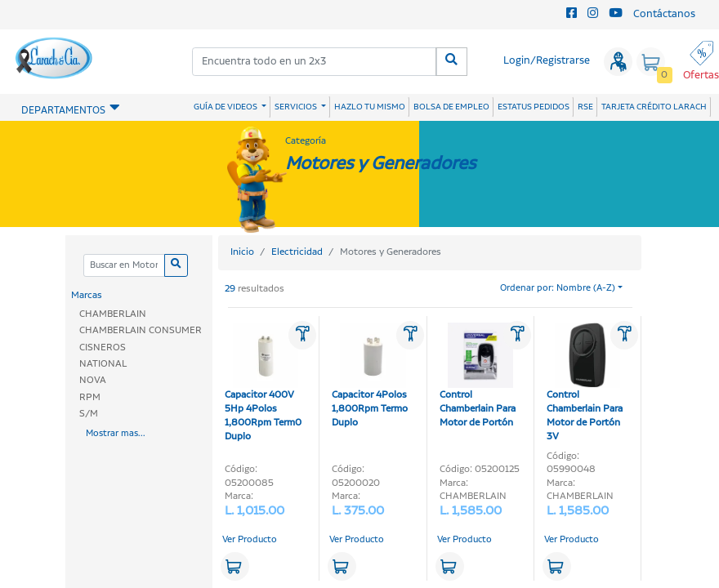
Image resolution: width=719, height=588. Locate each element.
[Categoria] (124, 266)
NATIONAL (103, 364)
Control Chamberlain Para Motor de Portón (478, 376)
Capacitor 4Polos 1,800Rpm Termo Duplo (370, 376)
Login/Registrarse (547, 61)
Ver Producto (250, 540)
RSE (585, 107)
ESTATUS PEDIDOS (534, 107)
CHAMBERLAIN (113, 314)
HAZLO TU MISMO (370, 107)
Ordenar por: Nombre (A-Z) (558, 288)
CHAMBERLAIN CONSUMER (141, 330)
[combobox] (315, 62)
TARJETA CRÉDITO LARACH (654, 107)
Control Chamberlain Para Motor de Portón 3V (585, 383)
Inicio (242, 252)
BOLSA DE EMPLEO (451, 107)
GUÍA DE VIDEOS (226, 107)
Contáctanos (664, 14)
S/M (89, 414)
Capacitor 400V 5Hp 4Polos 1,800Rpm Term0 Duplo (263, 383)
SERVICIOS (297, 107)
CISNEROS (103, 347)
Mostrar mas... (116, 434)
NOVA (93, 380)
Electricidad (297, 252)
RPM (90, 397)
